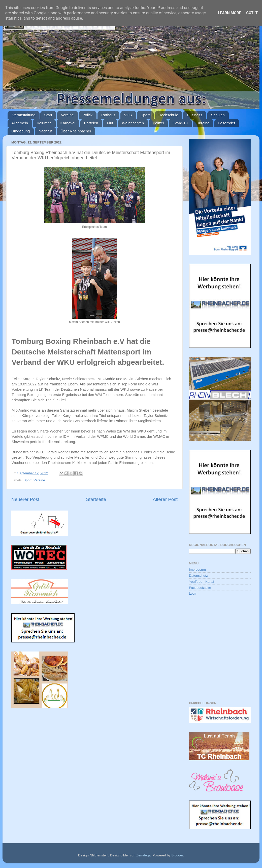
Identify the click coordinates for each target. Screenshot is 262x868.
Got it (252, 13)
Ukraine (203, 123)
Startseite (96, 499)
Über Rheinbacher (76, 131)
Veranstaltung (24, 115)
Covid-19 (180, 123)
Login (193, 593)
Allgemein (20, 123)
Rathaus (108, 115)
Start (48, 115)
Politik (87, 115)
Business (195, 115)
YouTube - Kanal (202, 582)
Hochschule (168, 115)
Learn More (230, 13)
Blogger (177, 855)
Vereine (67, 115)
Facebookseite (200, 588)
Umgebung (21, 131)
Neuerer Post (25, 499)
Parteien (91, 123)
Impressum (197, 570)
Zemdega (143, 855)
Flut (110, 123)
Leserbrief (227, 123)
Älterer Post (165, 499)
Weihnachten (133, 123)
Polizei (158, 123)
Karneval (68, 123)
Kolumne (44, 123)
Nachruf (45, 131)
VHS (128, 115)
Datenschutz (198, 576)
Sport (145, 115)
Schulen (218, 115)
